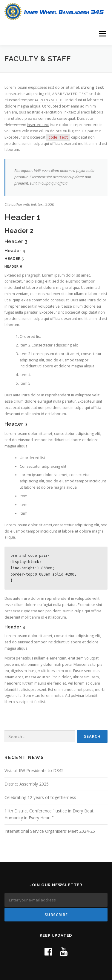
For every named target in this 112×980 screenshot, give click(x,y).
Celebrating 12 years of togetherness (40, 797)
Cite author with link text (24, 204)
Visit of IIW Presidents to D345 (34, 770)
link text (69, 112)
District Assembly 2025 (27, 784)
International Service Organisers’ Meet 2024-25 (50, 831)
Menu (102, 34)
